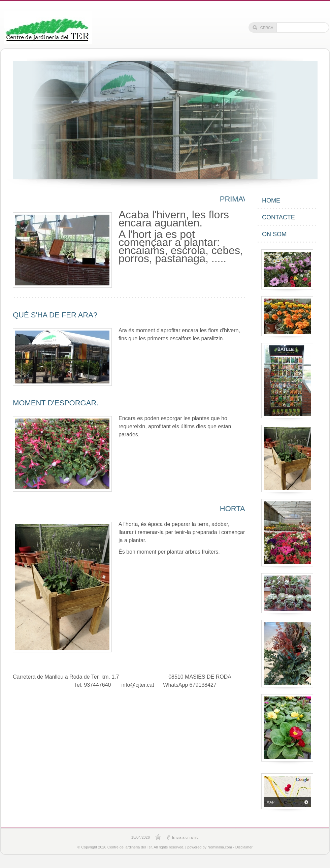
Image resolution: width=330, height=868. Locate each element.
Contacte (278, 217)
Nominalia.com (220, 847)
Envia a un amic (185, 837)
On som (274, 234)
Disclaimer (244, 847)
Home (271, 200)
